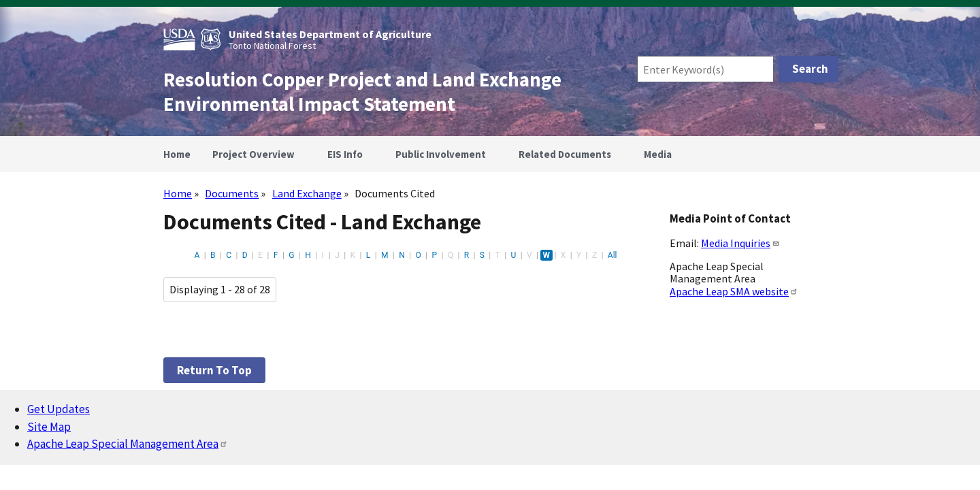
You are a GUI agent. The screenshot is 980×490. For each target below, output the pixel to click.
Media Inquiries (740, 243)
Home (178, 193)
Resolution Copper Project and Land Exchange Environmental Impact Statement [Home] (362, 92)
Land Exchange (307, 193)
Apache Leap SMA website (734, 291)
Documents (232, 193)
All (612, 255)
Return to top (214, 370)
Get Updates (59, 409)
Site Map (49, 427)
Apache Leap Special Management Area (128, 444)
